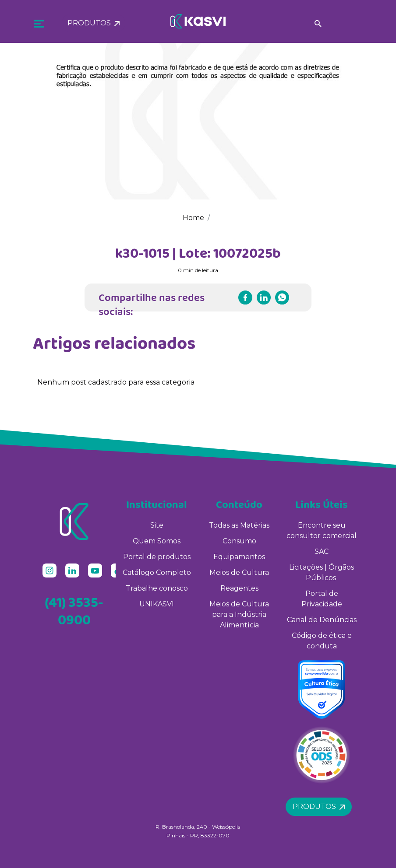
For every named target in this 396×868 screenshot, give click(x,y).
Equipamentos (239, 557)
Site (157, 525)
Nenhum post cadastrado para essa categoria (116, 382)
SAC (322, 551)
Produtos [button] (94, 21)
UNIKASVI (157, 604)
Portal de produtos (157, 557)
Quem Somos (157, 541)
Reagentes (239, 588)
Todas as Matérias (239, 525)
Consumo (239, 541)
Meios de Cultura (239, 572)
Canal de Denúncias (322, 620)
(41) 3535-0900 (74, 611)
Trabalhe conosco (157, 588)
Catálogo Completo (157, 572)
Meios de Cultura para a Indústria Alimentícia (239, 614)
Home (193, 218)
